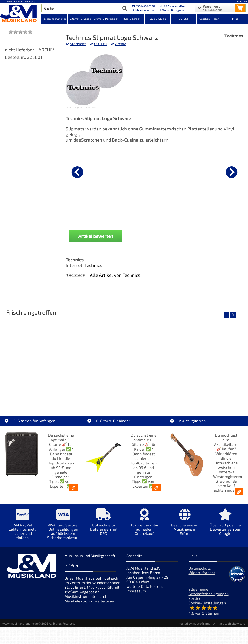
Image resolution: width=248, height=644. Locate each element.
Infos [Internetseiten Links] (235, 19)
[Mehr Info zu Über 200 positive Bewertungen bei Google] (225, 525)
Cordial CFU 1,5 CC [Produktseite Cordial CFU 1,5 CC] (91, 209)
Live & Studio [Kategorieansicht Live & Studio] (158, 19)
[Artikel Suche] (81, 8)
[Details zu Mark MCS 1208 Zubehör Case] (151, 171)
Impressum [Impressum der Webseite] (136, 591)
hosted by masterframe (194, 623)
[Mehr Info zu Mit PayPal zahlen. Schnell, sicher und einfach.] (23, 527)
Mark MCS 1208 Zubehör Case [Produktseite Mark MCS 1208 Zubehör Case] (151, 209)
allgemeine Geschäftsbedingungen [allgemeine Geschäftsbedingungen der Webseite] (209, 591)
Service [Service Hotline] (195, 598)
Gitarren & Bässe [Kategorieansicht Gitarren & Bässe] (80, 19)
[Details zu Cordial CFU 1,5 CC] (91, 171)
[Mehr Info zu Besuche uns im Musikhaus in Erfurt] (185, 525)
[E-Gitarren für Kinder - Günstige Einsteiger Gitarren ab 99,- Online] (156, 488)
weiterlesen (105, 601)
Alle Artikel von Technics (115, 275)
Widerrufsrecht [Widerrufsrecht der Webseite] (202, 573)
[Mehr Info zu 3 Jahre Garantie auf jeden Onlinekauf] (144, 525)
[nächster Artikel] (232, 172)
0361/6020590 (144, 6)
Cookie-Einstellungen (207, 603)
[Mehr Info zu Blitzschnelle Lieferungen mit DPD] (104, 525)
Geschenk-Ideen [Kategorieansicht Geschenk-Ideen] (209, 19)
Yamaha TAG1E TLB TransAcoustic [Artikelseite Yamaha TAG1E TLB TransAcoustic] (205, 394)
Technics (93, 265)
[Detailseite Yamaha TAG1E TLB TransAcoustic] (205, 359)
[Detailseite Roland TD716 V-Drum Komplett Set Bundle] (43, 359)
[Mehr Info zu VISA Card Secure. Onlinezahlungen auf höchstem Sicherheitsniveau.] (63, 527)
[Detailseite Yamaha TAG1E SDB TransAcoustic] (124, 359)
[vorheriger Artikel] (77, 172)
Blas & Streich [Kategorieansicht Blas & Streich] (132, 19)
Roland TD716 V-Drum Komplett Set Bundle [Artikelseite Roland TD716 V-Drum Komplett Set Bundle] (43, 394)
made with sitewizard (231, 623)
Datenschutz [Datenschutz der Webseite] (200, 568)
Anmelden (241, 1)
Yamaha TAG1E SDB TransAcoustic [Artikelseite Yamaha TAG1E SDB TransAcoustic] (124, 394)
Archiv (121, 44)
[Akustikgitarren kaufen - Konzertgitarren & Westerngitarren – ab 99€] (239, 492)
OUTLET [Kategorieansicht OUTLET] (183, 19)
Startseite (78, 44)
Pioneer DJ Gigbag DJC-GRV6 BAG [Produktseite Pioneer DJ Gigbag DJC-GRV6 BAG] (211, 209)
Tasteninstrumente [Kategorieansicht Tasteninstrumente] (54, 19)
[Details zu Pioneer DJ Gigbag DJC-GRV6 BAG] (211, 171)
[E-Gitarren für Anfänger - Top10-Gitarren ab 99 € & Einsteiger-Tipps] (73, 488)
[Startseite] (21, 14)
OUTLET (101, 44)
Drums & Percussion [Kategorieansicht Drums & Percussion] (106, 19)
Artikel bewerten (96, 236)
